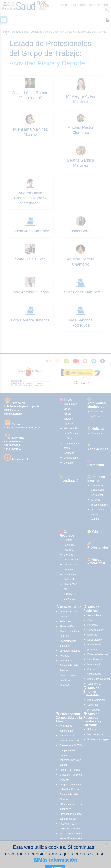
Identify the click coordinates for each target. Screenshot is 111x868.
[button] (106, 844)
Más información (56, 860)
